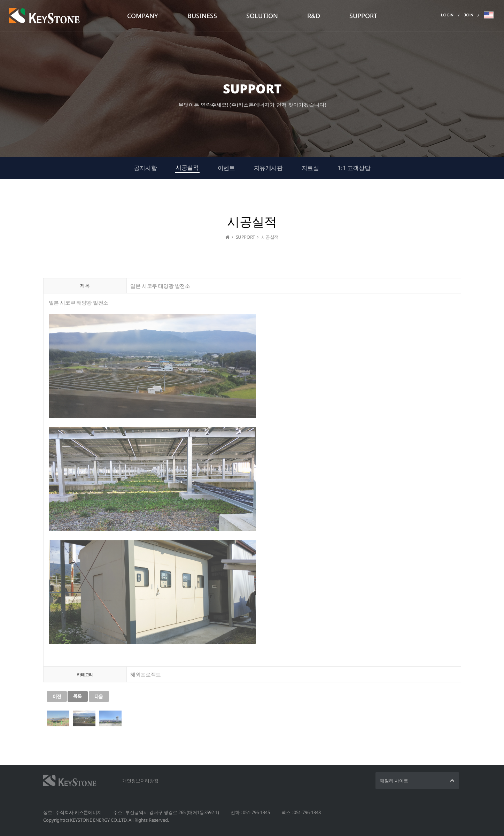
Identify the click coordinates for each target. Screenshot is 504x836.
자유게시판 (268, 168)
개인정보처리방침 (140, 781)
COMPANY (143, 16)
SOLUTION (262, 16)
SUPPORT (363, 16)
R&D (314, 16)
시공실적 (187, 167)
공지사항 (145, 168)
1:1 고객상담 (354, 168)
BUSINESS (202, 16)
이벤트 (226, 168)
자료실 (310, 168)
